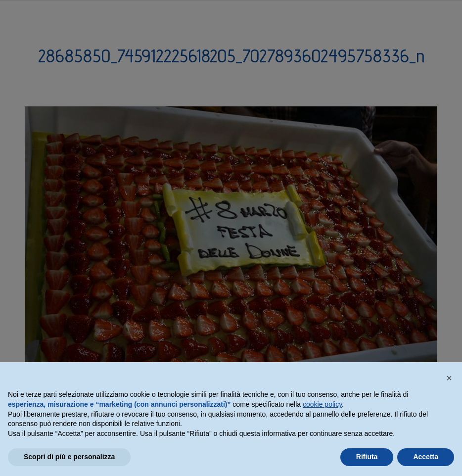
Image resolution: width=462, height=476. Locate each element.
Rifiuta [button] (367, 457)
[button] (449, 378)
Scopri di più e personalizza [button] (69, 457)
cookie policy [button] (322, 404)
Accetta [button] (426, 457)
